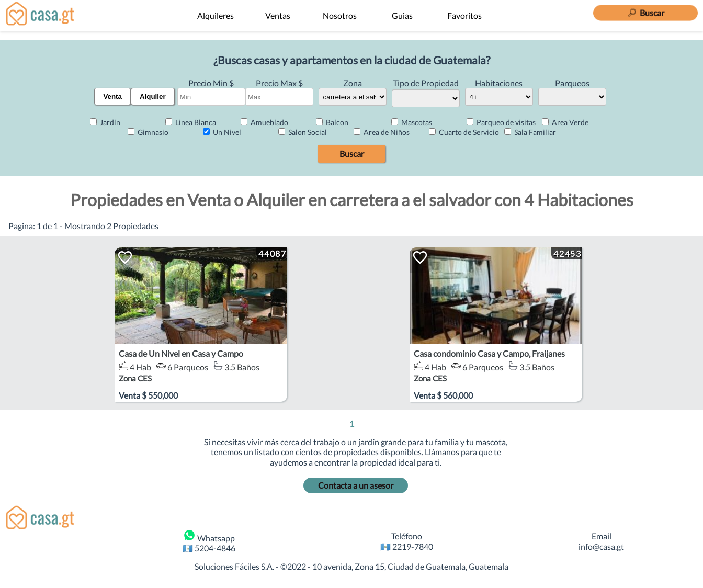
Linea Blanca (191, 122)
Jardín (105, 122)
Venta (112, 97)
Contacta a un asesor (356, 485)
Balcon (332, 122)
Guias (402, 15)
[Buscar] (645, 10)
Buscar (352, 154)
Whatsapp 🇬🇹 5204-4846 (209, 541)
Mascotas (412, 122)
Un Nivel (222, 132)
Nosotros (340, 15)
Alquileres (216, 15)
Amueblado (264, 122)
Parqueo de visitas (501, 122)
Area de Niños (382, 132)
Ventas (278, 15)
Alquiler (153, 97)
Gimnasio (148, 132)
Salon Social (303, 132)
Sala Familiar (530, 132)
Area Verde (565, 122)
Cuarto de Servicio (464, 132)
